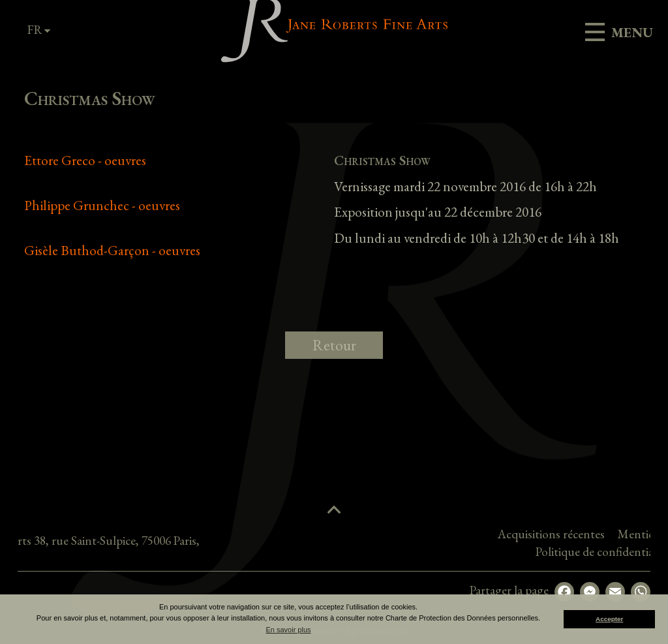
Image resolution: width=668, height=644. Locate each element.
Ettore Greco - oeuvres (85, 160)
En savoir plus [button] (288, 630)
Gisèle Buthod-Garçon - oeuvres (112, 250)
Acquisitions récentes (605, 534)
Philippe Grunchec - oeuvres (102, 205)
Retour (334, 345)
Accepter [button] (609, 619)
